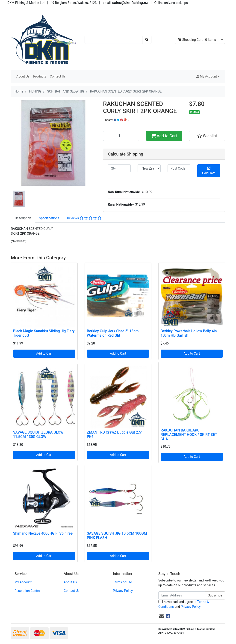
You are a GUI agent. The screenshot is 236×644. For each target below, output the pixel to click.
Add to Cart (164, 136)
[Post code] (179, 168)
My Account (23, 582)
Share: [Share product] (116, 120)
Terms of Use (122, 582)
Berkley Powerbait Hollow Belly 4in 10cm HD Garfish (189, 333)
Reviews (84, 218)
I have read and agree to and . (184, 604)
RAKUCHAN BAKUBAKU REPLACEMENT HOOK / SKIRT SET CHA (189, 435)
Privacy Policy (123, 591)
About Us (23, 76)
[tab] (23, 218)
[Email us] (162, 616)
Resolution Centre (27, 591)
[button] (208, 76)
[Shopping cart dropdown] (222, 40)
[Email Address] (182, 595)
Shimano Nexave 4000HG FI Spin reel (43, 533)
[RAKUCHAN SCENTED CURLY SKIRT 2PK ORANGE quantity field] (121, 136)
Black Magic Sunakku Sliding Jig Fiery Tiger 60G (44, 333)
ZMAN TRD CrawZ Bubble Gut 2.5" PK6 (115, 434)
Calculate (209, 171)
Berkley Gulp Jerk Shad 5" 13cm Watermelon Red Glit (113, 333)
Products (40, 76)
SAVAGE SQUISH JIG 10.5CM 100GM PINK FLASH (117, 536)
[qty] (119, 168)
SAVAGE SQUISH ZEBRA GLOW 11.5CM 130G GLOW (38, 434)
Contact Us (58, 76)
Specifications (49, 218)
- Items (197, 40)
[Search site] (147, 40)
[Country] (149, 168)
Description (23, 218)
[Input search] (114, 40)
